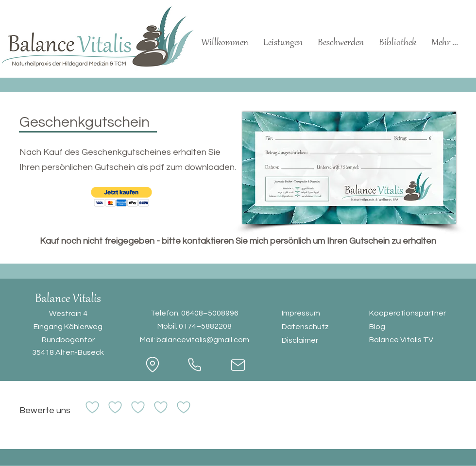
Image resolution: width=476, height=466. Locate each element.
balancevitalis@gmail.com (203, 340)
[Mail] (238, 365)
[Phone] (194, 365)
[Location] (153, 365)
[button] (121, 197)
